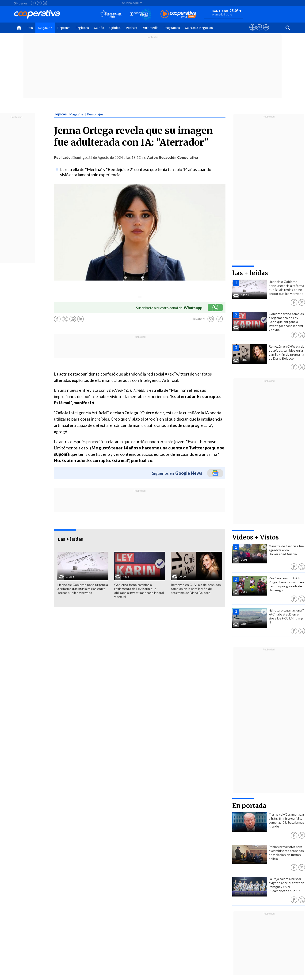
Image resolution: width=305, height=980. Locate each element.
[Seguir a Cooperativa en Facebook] (33, 3)
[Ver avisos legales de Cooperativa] (253, 32)
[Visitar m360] (259, 32)
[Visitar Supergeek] (266, 32)
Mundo (99, 28)
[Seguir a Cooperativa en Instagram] (45, 3)
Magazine (45, 28)
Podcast (132, 28)
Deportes (64, 28)
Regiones (82, 28)
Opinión (115, 28)
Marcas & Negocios (199, 28)
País (30, 28)
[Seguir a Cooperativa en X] (39, 3)
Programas (172, 28)
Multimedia (150, 28)
